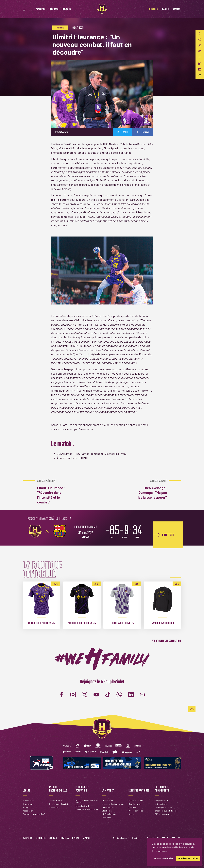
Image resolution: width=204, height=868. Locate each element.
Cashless (132, 807)
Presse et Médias (136, 811)
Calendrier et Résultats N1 (87, 809)
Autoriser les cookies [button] (188, 858)
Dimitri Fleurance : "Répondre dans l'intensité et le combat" (52, 492)
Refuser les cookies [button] (163, 858)
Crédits (135, 838)
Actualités (41, 9)
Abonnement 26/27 (163, 801)
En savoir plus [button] (159, 851)
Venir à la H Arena (136, 801)
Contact (176, 9)
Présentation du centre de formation (87, 802)
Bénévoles (106, 818)
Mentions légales (120, 838)
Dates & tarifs (161, 804)
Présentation (28, 801)
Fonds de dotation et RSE (34, 814)
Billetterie (54, 9)
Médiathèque (107, 807)
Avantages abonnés (163, 807)
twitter (123, 132)
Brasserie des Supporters (113, 804)
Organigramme (29, 804)
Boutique (67, 9)
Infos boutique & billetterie (166, 811)
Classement (54, 807)
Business (153, 9)
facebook (143, 132)
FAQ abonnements (163, 814)
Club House (107, 811)
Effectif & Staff (56, 801)
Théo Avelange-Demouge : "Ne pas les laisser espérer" (152, 489)
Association (28, 811)
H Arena (165, 9)
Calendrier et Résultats (59, 804)
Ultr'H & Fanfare (109, 814)
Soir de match (135, 804)
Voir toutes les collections (167, 641)
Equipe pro (60, 28)
